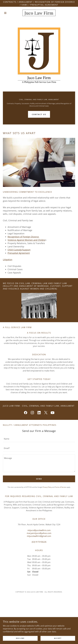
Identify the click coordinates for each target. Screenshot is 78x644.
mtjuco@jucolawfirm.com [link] (39, 530)
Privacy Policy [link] (47, 487)
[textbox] (39, 439)
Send (39, 479)
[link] (39, 13)
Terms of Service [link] (61, 487)
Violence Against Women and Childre (26, 240)
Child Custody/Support (19, 250)
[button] (8, 13)
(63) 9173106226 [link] (39, 542)
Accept (58, 640)
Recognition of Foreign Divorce (23, 237)
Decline (20, 640)
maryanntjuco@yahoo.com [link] (39, 533)
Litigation (8, 260)
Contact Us (39, 114)
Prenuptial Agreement (19, 253)
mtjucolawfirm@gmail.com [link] (39, 536)
